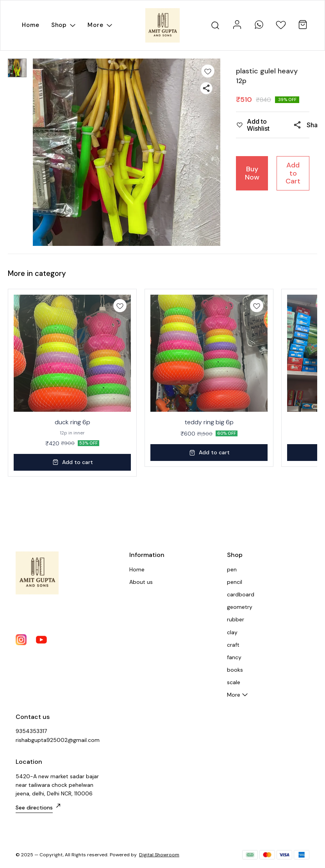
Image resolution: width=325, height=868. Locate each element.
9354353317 (31, 731)
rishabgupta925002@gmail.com (58, 740)
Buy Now (252, 173)
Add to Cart (293, 173)
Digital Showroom (159, 855)
